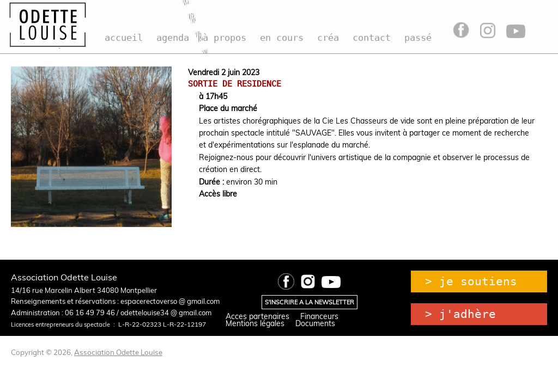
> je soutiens (471, 281)
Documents (315, 323)
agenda (173, 38)
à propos (225, 38)
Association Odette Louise (118, 352)
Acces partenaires (257, 316)
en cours (282, 38)
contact (372, 38)
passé (418, 38)
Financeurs (319, 316)
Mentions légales (255, 323)
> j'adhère (460, 314)
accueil (124, 38)
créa (328, 38)
